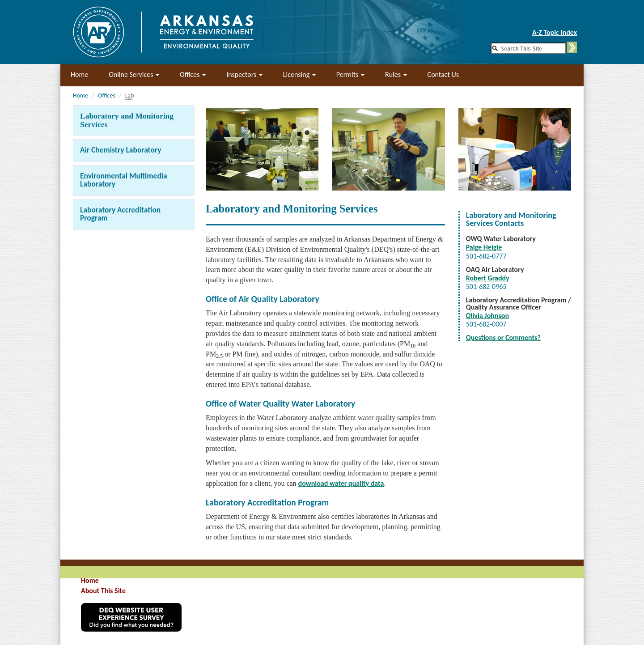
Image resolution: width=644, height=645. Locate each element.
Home (79, 74)
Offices (193, 74)
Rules (396, 74)
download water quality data (341, 483)
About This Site (103, 591)
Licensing (299, 74)
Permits (350, 74)
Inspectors (244, 74)
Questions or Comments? (503, 337)
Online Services (134, 74)
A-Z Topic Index (555, 32)
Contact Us (443, 74)
